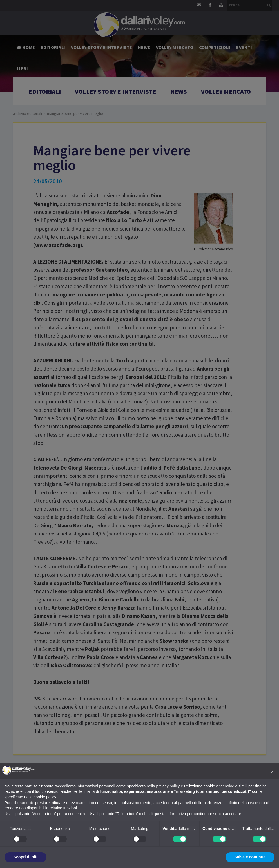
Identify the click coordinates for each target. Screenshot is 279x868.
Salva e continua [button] (250, 857)
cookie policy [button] (45, 797)
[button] (272, 772)
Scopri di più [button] (25, 857)
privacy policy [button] (168, 786)
